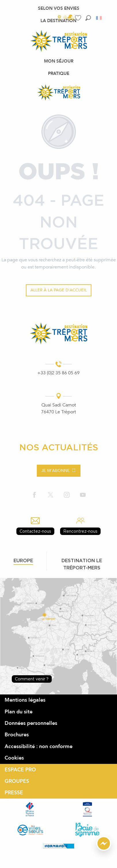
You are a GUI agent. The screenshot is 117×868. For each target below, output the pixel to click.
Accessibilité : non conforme (39, 747)
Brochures (17, 735)
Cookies (14, 758)
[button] (88, 18)
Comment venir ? (32, 679)
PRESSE (14, 793)
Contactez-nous (35, 531)
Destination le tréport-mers (82, 564)
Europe (23, 560)
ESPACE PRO (20, 770)
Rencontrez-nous (80, 531)
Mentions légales (25, 700)
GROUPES (17, 781)
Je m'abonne (56, 471)
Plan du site (19, 712)
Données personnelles (31, 723)
